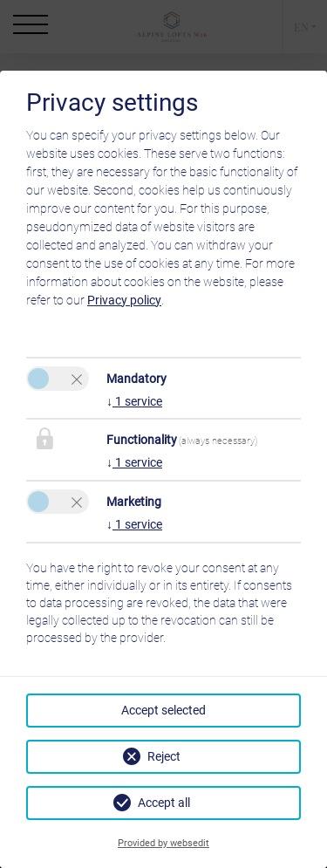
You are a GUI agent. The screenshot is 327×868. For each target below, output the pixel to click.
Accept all (164, 803)
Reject (164, 756)
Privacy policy (124, 300)
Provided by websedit (163, 843)
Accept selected (163, 710)
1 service (134, 401)
